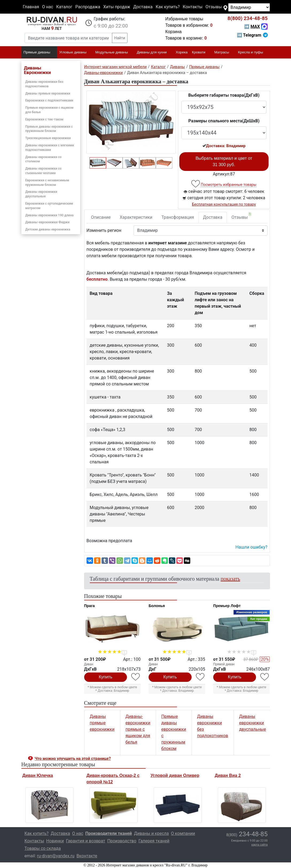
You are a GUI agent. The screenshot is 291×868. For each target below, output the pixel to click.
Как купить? (168, 7)
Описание (101, 217)
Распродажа (88, 7)
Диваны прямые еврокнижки (48, 93)
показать (230, 579)
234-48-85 (247, 18)
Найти (120, 38)
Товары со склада (43, 848)
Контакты (193, 7)
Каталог (64, 7)
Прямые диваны (39, 53)
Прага (90, 606)
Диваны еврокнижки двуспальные (253, 723)
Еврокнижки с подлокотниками (49, 100)
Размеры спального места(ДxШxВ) (224, 121)
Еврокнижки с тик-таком (44, 119)
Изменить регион (104, 230)
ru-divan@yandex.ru (56, 856)
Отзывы (214, 7)
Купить (106, 677)
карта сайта (260, 845)
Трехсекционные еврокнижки (48, 138)
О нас (47, 7)
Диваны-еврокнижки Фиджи (48, 222)
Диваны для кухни (154, 53)
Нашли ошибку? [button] (251, 547)
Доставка (143, 7)
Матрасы (224, 53)
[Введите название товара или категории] (68, 38)
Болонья (157, 606)
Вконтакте (87, 856)
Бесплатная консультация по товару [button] (224, 204)
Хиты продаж (117, 7)
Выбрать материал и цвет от (224, 161)
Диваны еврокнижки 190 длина (50, 215)
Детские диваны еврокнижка (48, 229)
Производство (122, 841)
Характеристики (136, 217)
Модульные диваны (114, 53)
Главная (31, 7)
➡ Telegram (252, 35)
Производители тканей (108, 833)
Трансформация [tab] (178, 217)
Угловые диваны (75, 53)
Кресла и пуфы (253, 53)
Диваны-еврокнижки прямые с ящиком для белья (138, 729)
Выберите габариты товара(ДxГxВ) (224, 95)
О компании (183, 833)
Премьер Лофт (227, 606)
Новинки (55, 841)
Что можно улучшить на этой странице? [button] (73, 758)
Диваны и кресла (151, 833)
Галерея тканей (154, 841)
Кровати (201, 53)
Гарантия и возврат (86, 841)
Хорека (182, 52)
